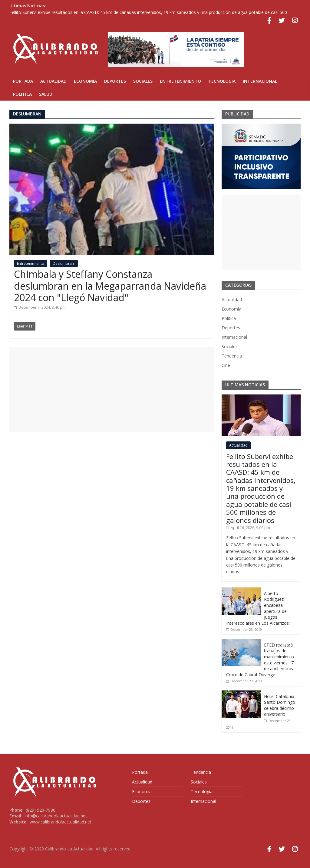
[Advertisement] (112, 390)
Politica (22, 94)
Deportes (115, 81)
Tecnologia (222, 81)
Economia (142, 792)
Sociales (143, 81)
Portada (23, 81)
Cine (226, 365)
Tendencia (232, 356)
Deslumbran (64, 263)
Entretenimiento (180, 81)
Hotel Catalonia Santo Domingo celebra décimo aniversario (280, 705)
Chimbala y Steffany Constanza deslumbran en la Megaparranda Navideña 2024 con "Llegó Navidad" (110, 286)
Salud (46, 94)
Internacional (260, 81)
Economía (85, 81)
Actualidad (53, 81)
